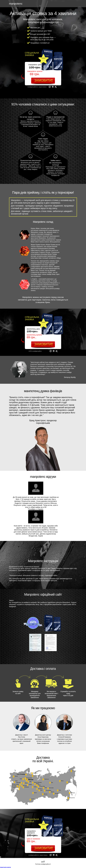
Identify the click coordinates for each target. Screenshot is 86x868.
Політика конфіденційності (43, 864)
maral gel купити (5, 867)
